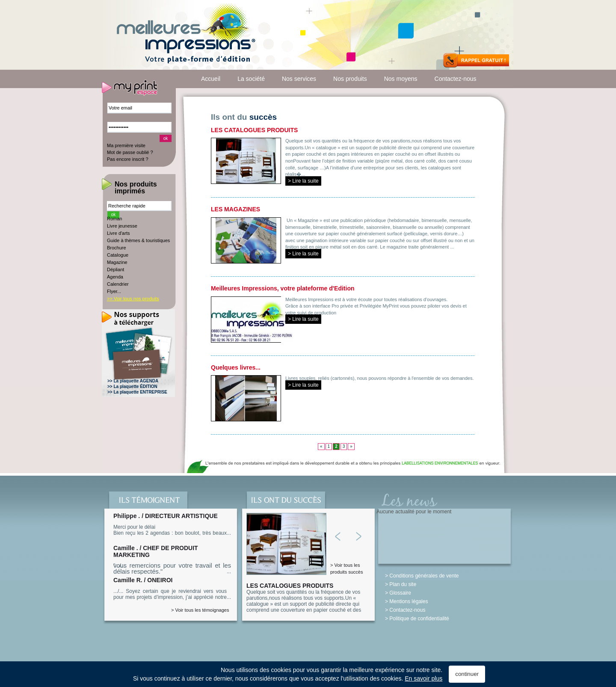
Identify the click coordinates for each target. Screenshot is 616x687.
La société (251, 79)
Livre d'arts (118, 233)
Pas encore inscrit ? (128, 159)
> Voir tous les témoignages (200, 610)
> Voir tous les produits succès (346, 569)
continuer (467, 674)
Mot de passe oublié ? (130, 152)
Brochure (117, 248)
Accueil (211, 79)
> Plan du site (401, 584)
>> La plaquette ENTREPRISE (137, 392)
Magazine (117, 262)
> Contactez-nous (405, 610)
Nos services (299, 79)
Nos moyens (401, 79)
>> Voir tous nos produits (133, 299)
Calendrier (118, 284)
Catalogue (118, 255)
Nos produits (350, 79)
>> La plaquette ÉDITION (132, 386)
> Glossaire (398, 593)
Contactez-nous (456, 79)
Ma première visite (126, 145)
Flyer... (114, 291)
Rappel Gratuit (476, 60)
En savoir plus (423, 678)
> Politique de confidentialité (417, 619)
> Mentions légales (406, 601)
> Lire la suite (303, 181)
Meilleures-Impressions (185, 36)
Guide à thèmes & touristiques (138, 240)
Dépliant (115, 269)
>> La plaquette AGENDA (133, 381)
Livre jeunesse (122, 226)
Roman (114, 219)
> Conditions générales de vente (422, 576)
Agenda (115, 277)
